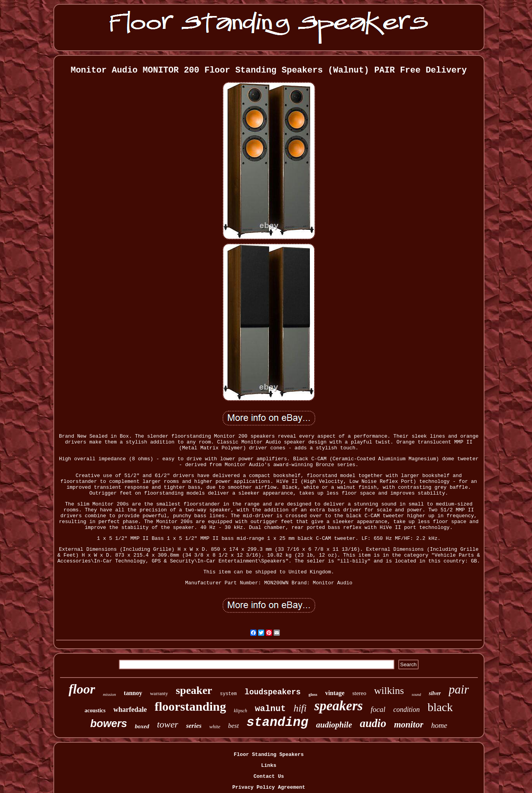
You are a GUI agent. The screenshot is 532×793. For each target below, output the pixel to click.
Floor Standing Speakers (269, 755)
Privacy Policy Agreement (269, 787)
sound (416, 695)
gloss (313, 694)
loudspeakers (272, 692)
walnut (270, 709)
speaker (194, 690)
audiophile (334, 725)
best (233, 726)
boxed (142, 726)
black (440, 707)
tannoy (133, 693)
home (439, 725)
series (194, 726)
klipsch (240, 711)
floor (82, 689)
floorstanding (190, 706)
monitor (409, 725)
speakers (338, 706)
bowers (109, 724)
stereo (359, 693)
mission (110, 694)
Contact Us (269, 776)
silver (435, 693)
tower (168, 724)
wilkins (389, 691)
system (228, 694)
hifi (300, 708)
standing (277, 723)
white (215, 726)
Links (269, 766)
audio (373, 723)
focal (378, 709)
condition (407, 710)
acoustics (95, 711)
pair (459, 689)
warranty (159, 693)
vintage (335, 693)
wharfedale (130, 710)
